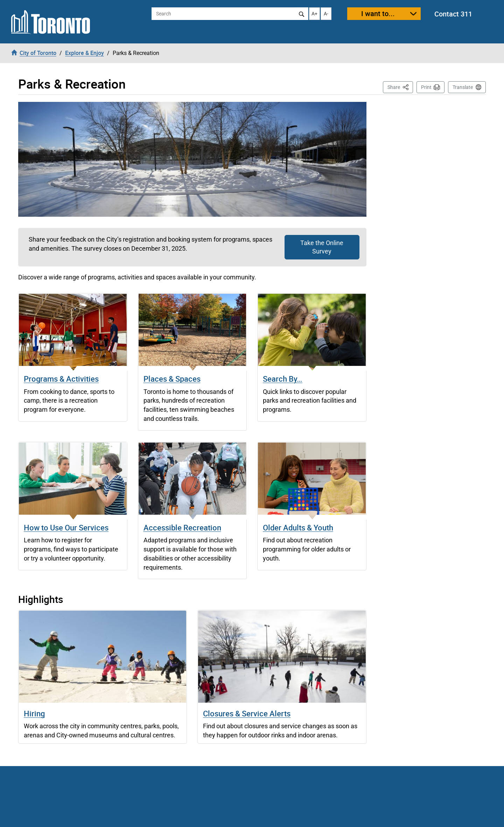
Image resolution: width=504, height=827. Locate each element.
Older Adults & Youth (298, 527)
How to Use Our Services (66, 527)
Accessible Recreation (182, 527)
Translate (463, 87)
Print (426, 87)
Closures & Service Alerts (247, 713)
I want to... (378, 13)
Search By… (283, 379)
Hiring (34, 713)
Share (400, 87)
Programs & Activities (61, 379)
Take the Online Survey (322, 247)
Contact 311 (453, 14)
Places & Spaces (172, 379)
